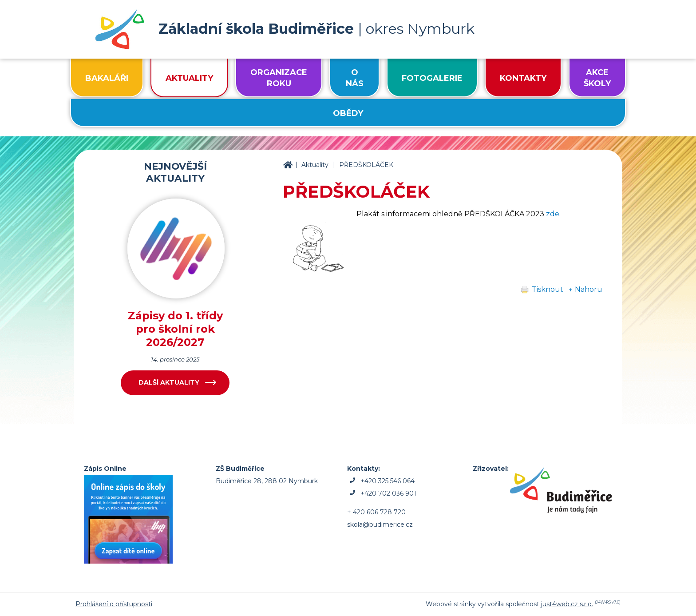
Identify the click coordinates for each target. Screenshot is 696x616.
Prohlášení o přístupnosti (114, 604)
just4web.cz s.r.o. (567, 604)
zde (553, 214)
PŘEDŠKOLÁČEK (366, 165)
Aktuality (315, 165)
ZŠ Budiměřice (288, 165)
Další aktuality (169, 382)
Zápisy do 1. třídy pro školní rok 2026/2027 (175, 329)
